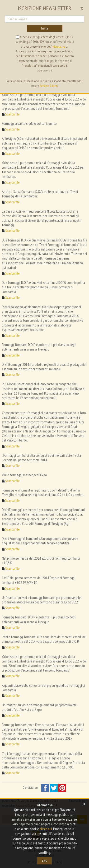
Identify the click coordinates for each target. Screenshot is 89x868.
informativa (58, 46)
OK (45, 861)
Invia (44, 28)
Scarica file (12, 114)
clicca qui (46, 829)
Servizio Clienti (49, 86)
